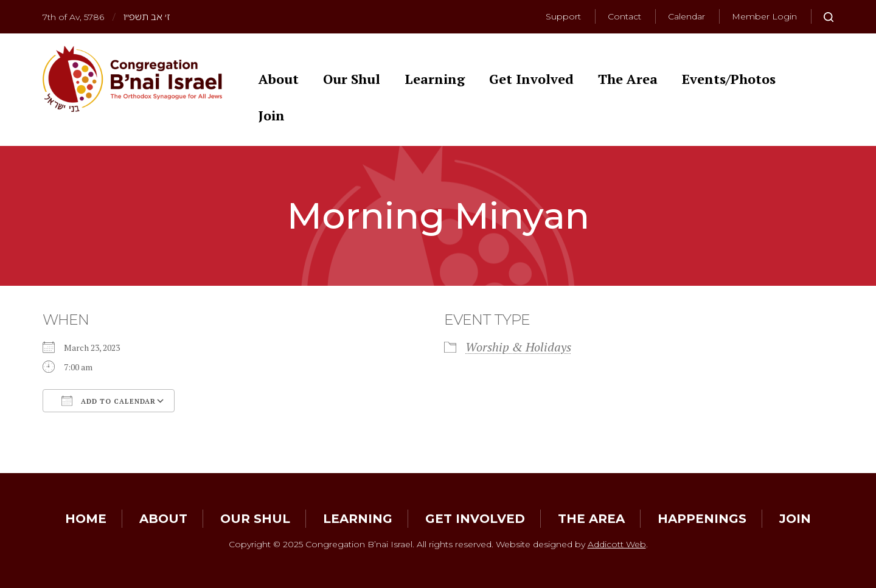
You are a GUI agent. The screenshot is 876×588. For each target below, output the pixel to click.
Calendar (687, 16)
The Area (628, 79)
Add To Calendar (109, 401)
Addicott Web (617, 544)
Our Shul (352, 79)
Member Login (764, 16)
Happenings (702, 519)
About (279, 79)
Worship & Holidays (518, 347)
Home (86, 519)
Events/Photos (729, 79)
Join (272, 115)
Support (563, 16)
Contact (624, 16)
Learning (435, 79)
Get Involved (531, 79)
